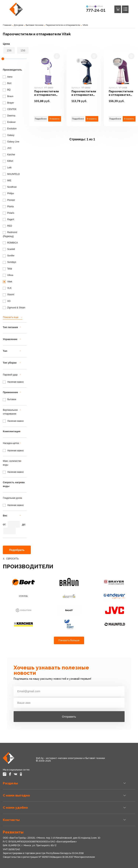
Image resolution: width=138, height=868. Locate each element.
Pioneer (9, 200)
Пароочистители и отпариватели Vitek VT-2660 (47, 93)
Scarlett (9, 249)
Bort (7, 83)
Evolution (10, 129)
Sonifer (9, 256)
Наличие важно (16, 382)
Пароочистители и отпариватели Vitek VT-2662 (84, 93)
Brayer (8, 103)
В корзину (55, 119)
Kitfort (8, 161)
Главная (7, 25)
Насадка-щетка (11, 443)
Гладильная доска (12, 498)
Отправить (69, 717)
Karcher (9, 155)
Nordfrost (10, 187)
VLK (7, 288)
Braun (8, 96)
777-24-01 (96, 10)
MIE (7, 181)
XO (7, 301)
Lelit (7, 168)
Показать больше (69, 640)
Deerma (9, 116)
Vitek (85, 25)
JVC (7, 148)
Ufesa (8, 275)
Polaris (9, 213)
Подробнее (41, 119)
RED (7, 226)
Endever (9, 122)
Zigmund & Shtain (14, 308)
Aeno (8, 77)
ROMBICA (10, 243)
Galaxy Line (11, 142)
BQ (7, 90)
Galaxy (9, 135)
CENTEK (10, 109)
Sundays (9, 262)
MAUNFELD (11, 174)
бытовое (9, 399)
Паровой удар (10, 375)
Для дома (19, 25)
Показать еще (11, 317)
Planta (8, 207)
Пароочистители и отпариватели (63, 25)
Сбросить (12, 559)
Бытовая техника (34, 25)
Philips (8, 193)
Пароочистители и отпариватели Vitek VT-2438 (121, 93)
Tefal (7, 269)
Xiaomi (9, 295)
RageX (9, 219)
